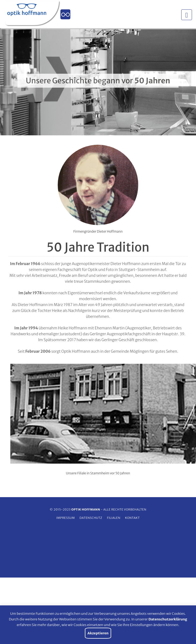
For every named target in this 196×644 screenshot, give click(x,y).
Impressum (65, 518)
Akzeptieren (98, 633)
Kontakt (133, 518)
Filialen (114, 518)
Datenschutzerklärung (168, 619)
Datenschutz (91, 518)
